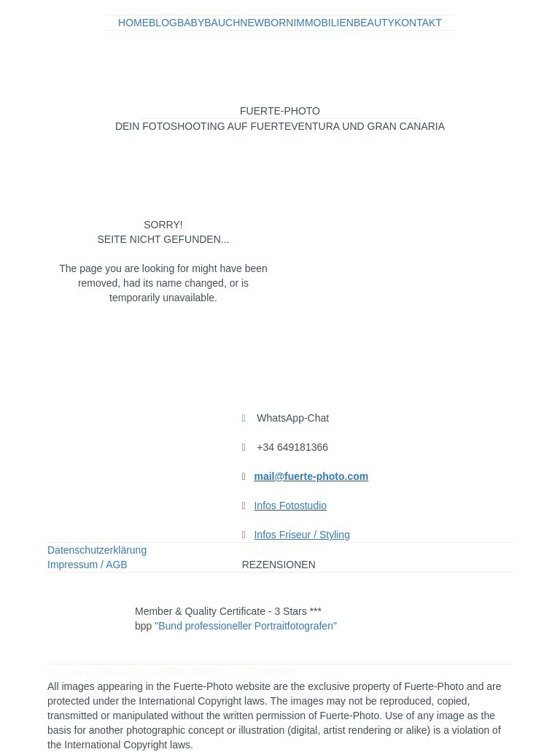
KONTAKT (418, 23)
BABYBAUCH (209, 23)
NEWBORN (267, 23)
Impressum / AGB (87, 565)
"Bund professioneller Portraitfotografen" (246, 626)
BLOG (163, 23)
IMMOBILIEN (323, 23)
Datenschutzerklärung (97, 550)
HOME (133, 23)
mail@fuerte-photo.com (311, 476)
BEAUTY (374, 23)
